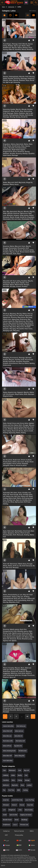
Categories (11, 7)
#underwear (10, 675)
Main (3, 7)
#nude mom (17, 460)
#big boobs (22, 182)
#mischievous (13, 363)
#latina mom (7, 319)
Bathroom (6, 785)
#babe (5, 182)
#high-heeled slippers (18, 150)
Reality (20, 775)
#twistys (25, 48)
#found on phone (21, 465)
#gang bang (15, 319)
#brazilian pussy (27, 639)
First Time (11, 790)
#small (9, 423)
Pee (4, 790)
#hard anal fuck (8, 427)
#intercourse (7, 365)
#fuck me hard (25, 533)
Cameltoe (6, 780)
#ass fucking (7, 431)
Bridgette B (12, 810)
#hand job (6, 710)
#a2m (20, 425)
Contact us (6, 831)
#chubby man (27, 493)
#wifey (31, 250)
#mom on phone (26, 460)
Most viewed (16, 15)
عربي (6, 840)
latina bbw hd (18, 736)
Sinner (17, 820)
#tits (4, 212)
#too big (6, 602)
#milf (20, 44)
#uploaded (6, 493)
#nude (27, 462)
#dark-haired (27, 708)
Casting (25, 790)
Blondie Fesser (7, 820)
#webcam (10, 600)
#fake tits (11, 49)
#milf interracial (27, 566)
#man (20, 493)
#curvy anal (16, 423)
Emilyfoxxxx (7, 825)
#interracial (23, 319)
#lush (26, 394)
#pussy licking (18, 427)
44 (27, 716)
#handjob (6, 285)
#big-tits (26, 392)
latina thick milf (8, 731)
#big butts (26, 427)
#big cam (20, 597)
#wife (15, 254)
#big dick (6, 327)
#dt (20, 566)
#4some (21, 316)
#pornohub (20, 144)
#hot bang (29, 317)
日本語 (6, 850)
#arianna (13, 325)
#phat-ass (18, 675)
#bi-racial (9, 568)
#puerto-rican (12, 392)
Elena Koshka (29, 810)
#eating (23, 433)
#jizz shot (17, 496)
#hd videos (14, 493)
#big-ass (12, 360)
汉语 (19, 840)
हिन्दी (19, 845)
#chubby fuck (11, 500)
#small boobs (16, 146)
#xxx (5, 500)
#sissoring (17, 82)
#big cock (11, 182)
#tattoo (11, 704)
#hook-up (6, 314)
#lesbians (22, 80)
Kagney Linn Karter (26, 815)
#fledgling (6, 358)
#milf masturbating (20, 600)
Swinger (27, 780)
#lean (23, 146)
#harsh (12, 217)
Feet (26, 775)
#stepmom (31, 78)
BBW (19, 790)
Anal (20, 770)
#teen (28, 46)
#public (22, 283)
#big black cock (30, 704)
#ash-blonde (29, 115)
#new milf (6, 495)
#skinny (13, 144)
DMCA (32, 831)
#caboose (22, 672)
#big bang (13, 314)
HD (34, 15)
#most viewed (17, 464)
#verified (18, 360)
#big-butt (6, 677)
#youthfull (19, 361)
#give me (19, 500)
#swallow (24, 281)
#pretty (13, 283)
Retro (13, 780)
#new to (13, 465)
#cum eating (17, 281)
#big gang (16, 331)
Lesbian (29, 785)
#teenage (15, 44)
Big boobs (15, 785)
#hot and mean (16, 219)
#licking (6, 433)
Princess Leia (24, 825)
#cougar (6, 248)
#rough (17, 217)
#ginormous (24, 213)
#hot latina (29, 321)
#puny (16, 425)
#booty (11, 250)
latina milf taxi (7, 746)
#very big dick (21, 325)
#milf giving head (27, 498)
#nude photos (7, 462)
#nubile (13, 109)
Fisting (20, 780)
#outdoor (6, 252)
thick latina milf (20, 741)
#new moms (28, 329)
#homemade (29, 360)
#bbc (17, 706)
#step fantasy (24, 215)
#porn (18, 283)
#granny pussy (11, 637)
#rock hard (27, 531)
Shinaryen (6, 805)
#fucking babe (8, 535)
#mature (6, 363)
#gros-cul (12, 677)
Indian (13, 775)
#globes (31, 423)
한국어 (19, 850)
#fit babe (13, 286)
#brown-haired (24, 252)
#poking (32, 363)
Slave (22, 785)
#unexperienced (8, 598)
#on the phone (8, 460)
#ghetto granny (14, 629)
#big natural (21, 317)
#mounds (6, 217)
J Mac (20, 810)
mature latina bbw (8, 726)
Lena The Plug (30, 800)
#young (5, 49)
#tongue (26, 285)
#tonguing (6, 708)
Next (33, 717)
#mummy (17, 78)
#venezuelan (7, 150)
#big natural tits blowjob (16, 323)
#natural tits (29, 316)
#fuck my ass (23, 429)
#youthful (18, 49)
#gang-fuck (7, 317)
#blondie (22, 77)
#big (8, 212)
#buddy (5, 361)
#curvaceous (14, 358)
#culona (6, 360)
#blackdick (26, 706)
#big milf (26, 595)
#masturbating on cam (15, 595)
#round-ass (31, 675)
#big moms (20, 327)
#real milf (25, 635)
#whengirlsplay (14, 77)
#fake (5, 213)
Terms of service (19, 831)
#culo (23, 246)
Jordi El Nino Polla (17, 800)
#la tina (5, 323)
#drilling (6, 504)
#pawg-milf (14, 672)
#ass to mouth (28, 431)
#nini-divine (22, 673)
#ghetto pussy (17, 633)
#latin (5, 423)
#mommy (26, 250)
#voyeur (19, 286)
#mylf (17, 252)
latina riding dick (20, 756)
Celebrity (6, 775)
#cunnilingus (7, 44)
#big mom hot (14, 316)
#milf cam (17, 598)
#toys (28, 80)
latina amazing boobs (9, 751)
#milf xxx (16, 566)
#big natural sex (20, 321)
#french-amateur (15, 670)
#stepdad (25, 464)
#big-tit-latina (19, 394)
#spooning (12, 433)
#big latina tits (29, 323)
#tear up (21, 363)
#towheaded (25, 219)
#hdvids (10, 429)
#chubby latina (27, 500)
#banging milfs (8, 331)
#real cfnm (23, 629)
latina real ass (19, 731)
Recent (10, 15)
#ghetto (14, 641)
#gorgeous (11, 533)
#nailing (27, 535)
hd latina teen (23, 751)
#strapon (16, 215)
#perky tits (20, 710)
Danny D (14, 805)
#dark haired (7, 155)
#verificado (12, 361)
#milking (27, 597)
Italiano (32, 845)
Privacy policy (19, 835)
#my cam (24, 598)
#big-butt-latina (8, 396)
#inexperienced (8, 631)
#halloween (7, 672)
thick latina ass (21, 726)
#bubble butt (7, 48)
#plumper (28, 358)
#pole (5, 531)
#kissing (32, 77)
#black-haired (19, 285)
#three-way (6, 325)
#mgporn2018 (8, 152)
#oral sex (31, 429)
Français (6, 845)
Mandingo (24, 820)
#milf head (27, 502)
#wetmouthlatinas (9, 706)
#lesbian (10, 46)
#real (15, 631)
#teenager (24, 78)
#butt (16, 250)
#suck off (15, 431)
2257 (6, 835)
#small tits (30, 49)
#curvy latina (24, 423)
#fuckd (19, 639)
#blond (24, 49)
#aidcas (14, 597)
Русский (32, 850)
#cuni (30, 48)
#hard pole (20, 535)
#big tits (14, 48)
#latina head (12, 498)
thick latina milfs (8, 741)
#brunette (12, 148)
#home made (7, 633)
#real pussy (25, 633)
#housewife (21, 248)
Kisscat (22, 805)
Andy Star (6, 800)
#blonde (25, 44)
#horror (5, 668)
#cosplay (11, 668)
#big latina (13, 327)
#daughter (6, 465)
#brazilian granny (23, 631)
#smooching (28, 111)
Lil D (4, 810)
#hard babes (19, 531)
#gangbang (30, 325)
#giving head (19, 502)
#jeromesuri (14, 564)
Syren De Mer (13, 815)
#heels (9, 146)
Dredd (5, 815)
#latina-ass (14, 673)
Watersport (12, 770)
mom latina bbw (8, 761)
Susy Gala (30, 805)
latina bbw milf (7, 756)
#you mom (21, 462)
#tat (20, 706)
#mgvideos (7, 144)
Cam (4, 770)
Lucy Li (15, 825)
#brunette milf (7, 281)
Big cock (26, 770)
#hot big (19, 314)
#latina (20, 48)
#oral (27, 283)
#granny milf (7, 641)
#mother (11, 78)
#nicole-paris (10, 394)
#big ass (20, 212)
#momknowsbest (21, 148)
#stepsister (7, 283)
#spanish (6, 184)
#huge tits (29, 182)
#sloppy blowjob (29, 710)
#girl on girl (17, 46)
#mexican (16, 213)
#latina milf (24, 496)
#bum (19, 254)
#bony (12, 502)
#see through (14, 495)
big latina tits (18, 746)
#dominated (7, 219)
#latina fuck (10, 496)
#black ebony (22, 564)
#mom (17, 111)
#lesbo (24, 46)
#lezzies (6, 80)
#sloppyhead (18, 708)
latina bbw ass (7, 736)
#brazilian (10, 215)
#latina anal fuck (8, 425)
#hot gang (13, 329)
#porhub (10, 213)
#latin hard (11, 531)
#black (5, 566)
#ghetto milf (20, 637)
